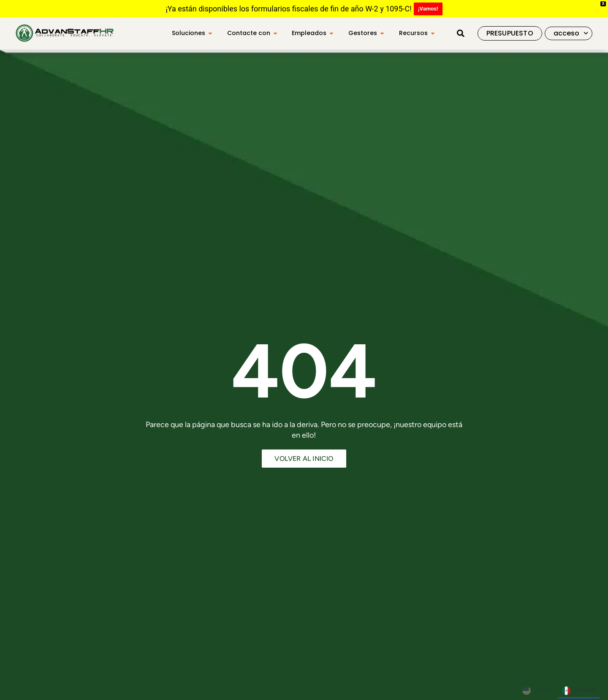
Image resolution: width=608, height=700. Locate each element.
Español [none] (579, 691)
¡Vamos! (428, 9)
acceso (571, 33)
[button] (461, 33)
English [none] (538, 691)
